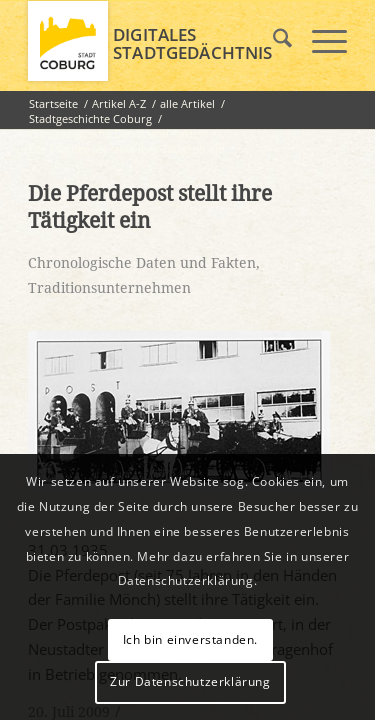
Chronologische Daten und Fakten (142, 263)
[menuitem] (272, 41)
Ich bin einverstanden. (190, 639)
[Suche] (272, 41)
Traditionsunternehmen (109, 288)
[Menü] (319, 41)
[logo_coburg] (155, 41)
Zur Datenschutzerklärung (190, 681)
